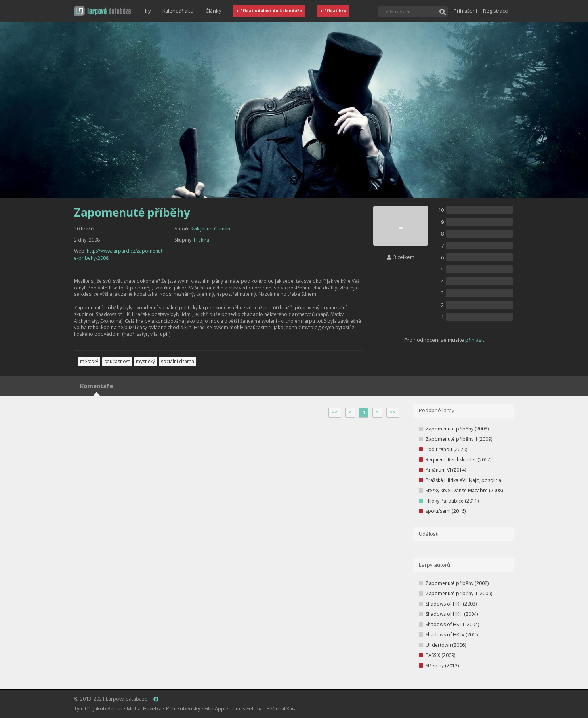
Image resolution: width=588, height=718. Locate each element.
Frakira (201, 240)
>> (393, 412)
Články (213, 11)
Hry (147, 11)
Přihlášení (465, 11)
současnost (117, 361)
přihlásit (475, 340)
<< (335, 412)
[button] (102, 11)
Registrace (495, 11)
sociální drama (178, 361)
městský (89, 361)
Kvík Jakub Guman (210, 229)
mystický (145, 361)
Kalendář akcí (178, 11)
